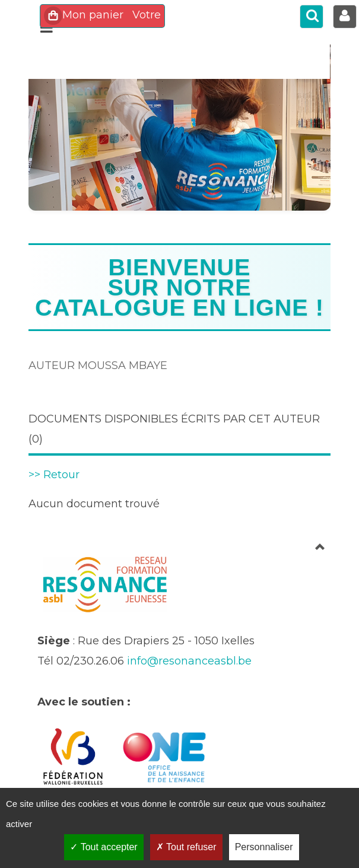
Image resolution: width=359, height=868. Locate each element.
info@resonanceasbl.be (189, 661)
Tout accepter (104, 847)
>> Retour (54, 475)
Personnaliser (264, 847)
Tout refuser (186, 847)
